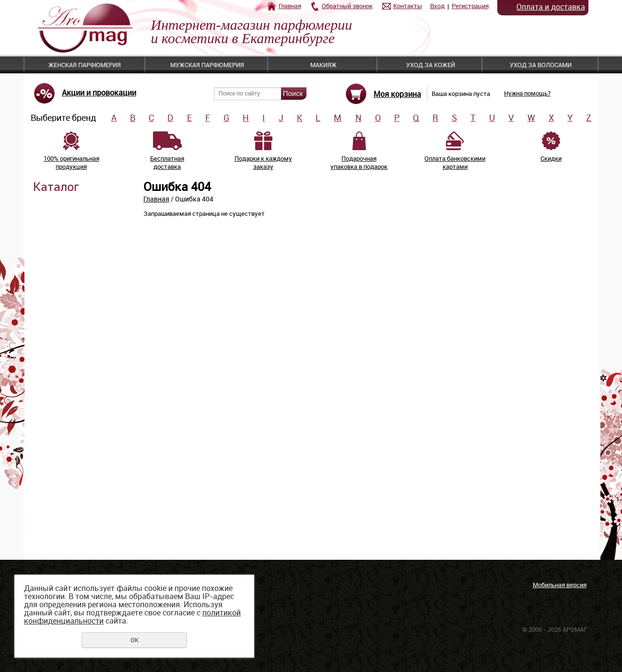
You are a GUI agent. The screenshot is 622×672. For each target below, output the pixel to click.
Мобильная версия (560, 585)
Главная (290, 6)
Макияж (323, 65)
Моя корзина (397, 94)
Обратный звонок (347, 6)
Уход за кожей (431, 65)
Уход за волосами (541, 65)
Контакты (408, 6)
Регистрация (470, 6)
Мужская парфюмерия (207, 65)
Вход (437, 6)
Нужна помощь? (527, 93)
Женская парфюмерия (85, 65)
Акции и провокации (99, 93)
